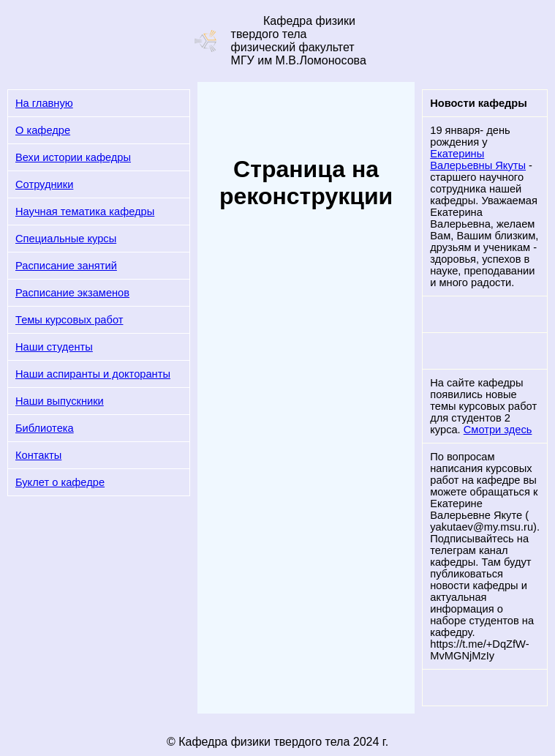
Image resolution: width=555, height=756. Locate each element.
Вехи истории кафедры (73, 157)
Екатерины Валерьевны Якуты (478, 160)
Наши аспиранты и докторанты (93, 374)
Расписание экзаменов (72, 293)
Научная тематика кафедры (85, 212)
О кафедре (43, 130)
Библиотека (45, 428)
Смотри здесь (498, 430)
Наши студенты (54, 347)
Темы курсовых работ (69, 320)
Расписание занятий (66, 266)
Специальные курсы (66, 239)
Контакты (38, 455)
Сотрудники (44, 184)
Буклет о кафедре (60, 482)
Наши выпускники (60, 401)
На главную (44, 103)
